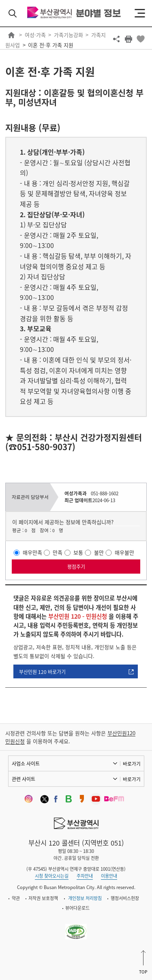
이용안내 (109, 876)
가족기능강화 (69, 35)
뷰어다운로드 (77, 908)
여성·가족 (35, 35)
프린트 (128, 39)
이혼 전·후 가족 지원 (51, 45)
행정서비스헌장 (125, 898)
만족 (58, 552)
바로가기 (132, 764)
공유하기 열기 (116, 39)
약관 (16, 898)
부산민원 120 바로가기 (42, 672)
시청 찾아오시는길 (52, 876)
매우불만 (124, 552)
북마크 (141, 39)
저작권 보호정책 (43, 898)
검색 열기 (13, 13)
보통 (78, 552)
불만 (99, 552)
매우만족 (32, 552)
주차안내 (85, 876)
